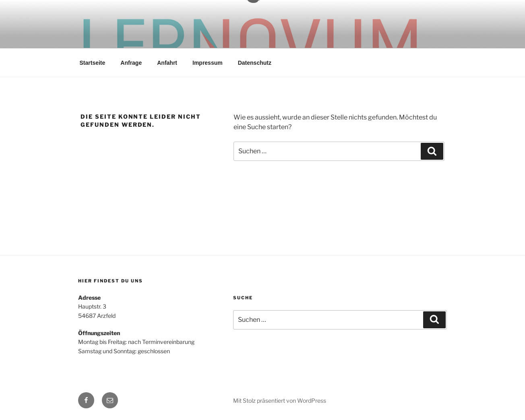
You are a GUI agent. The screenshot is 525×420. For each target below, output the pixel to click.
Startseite (93, 63)
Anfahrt (167, 63)
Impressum (208, 63)
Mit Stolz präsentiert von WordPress (280, 400)
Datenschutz (255, 63)
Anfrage (131, 63)
